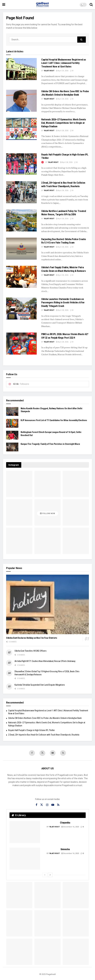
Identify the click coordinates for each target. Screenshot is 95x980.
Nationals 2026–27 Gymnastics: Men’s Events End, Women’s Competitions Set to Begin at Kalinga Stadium (64, 123)
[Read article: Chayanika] (25, 832)
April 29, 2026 (62, 71)
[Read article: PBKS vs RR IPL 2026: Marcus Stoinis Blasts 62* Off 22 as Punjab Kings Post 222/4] (21, 344)
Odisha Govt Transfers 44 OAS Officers (31, 651)
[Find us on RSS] (63, 753)
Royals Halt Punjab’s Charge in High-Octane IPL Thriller (32, 730)
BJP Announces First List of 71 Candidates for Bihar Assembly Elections (54, 420)
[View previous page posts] (45, 875)
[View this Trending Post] (43, 162)
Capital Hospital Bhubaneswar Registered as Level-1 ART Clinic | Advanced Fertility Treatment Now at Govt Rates (64, 63)
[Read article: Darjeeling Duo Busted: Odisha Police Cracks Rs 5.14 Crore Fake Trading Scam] (21, 249)
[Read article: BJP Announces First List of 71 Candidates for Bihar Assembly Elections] (12, 423)
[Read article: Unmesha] (25, 859)
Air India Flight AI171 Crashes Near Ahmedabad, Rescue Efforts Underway (45, 661)
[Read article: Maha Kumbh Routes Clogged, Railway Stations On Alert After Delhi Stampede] (12, 411)
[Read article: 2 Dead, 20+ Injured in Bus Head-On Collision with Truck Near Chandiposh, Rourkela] (21, 192)
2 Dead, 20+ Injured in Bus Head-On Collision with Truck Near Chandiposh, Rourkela (44, 735)
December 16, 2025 (70, 827)
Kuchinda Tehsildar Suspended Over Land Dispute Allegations (40, 685)
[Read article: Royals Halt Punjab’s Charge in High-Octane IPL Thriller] (21, 164)
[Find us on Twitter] (42, 753)
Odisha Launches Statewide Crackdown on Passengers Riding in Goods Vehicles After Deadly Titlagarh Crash (63, 303)
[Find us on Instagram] (47, 805)
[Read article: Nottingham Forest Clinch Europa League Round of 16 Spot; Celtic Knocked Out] (12, 435)
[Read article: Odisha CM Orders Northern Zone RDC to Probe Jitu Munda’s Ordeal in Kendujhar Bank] (21, 101)
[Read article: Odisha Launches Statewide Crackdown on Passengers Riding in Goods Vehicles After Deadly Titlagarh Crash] (21, 308)
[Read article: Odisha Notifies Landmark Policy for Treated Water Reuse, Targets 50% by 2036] (21, 220)
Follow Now (48, 513)
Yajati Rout (49, 71)
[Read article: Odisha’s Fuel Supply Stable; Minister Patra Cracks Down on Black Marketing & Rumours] (21, 277)
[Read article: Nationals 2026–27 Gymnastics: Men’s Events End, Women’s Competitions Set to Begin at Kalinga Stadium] (21, 129)
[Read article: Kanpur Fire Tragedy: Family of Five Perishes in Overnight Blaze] (12, 447)
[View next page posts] (50, 875)
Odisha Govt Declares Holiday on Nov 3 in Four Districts (32, 638)
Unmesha (65, 849)
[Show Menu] (4, 5)
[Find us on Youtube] (53, 753)
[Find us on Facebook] (32, 753)
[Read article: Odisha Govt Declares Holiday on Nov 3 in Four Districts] (48, 604)
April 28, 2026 (62, 99)
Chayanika (65, 823)
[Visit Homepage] (43, 5)
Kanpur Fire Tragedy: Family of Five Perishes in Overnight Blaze (50, 444)
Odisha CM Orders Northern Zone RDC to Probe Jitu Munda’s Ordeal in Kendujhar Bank (45, 718)
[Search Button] (91, 5)
